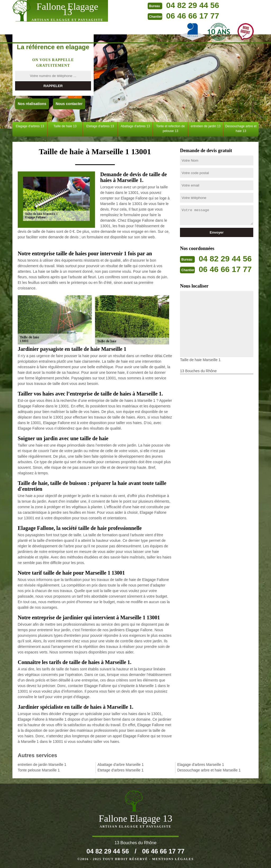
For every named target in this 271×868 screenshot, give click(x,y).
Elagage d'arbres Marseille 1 (201, 765)
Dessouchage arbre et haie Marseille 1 (209, 770)
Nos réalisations (32, 104)
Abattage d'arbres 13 (135, 126)
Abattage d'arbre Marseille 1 (121, 765)
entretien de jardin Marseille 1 (42, 765)
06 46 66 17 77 (193, 16)
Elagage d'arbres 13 (30, 126)
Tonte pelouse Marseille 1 (39, 770)
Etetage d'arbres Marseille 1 (120, 770)
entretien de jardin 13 (206, 126)
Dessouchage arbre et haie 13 (241, 129)
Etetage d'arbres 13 (100, 126)
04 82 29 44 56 (193, 5)
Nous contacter (69, 104)
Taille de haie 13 (65, 126)
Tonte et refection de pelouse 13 (171, 129)
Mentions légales (173, 859)
